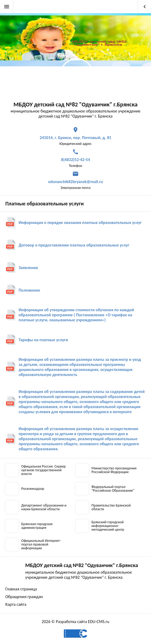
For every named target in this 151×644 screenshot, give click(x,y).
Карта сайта (16, 604)
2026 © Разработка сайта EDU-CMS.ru (75, 622)
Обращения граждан (24, 597)
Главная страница (21, 589)
